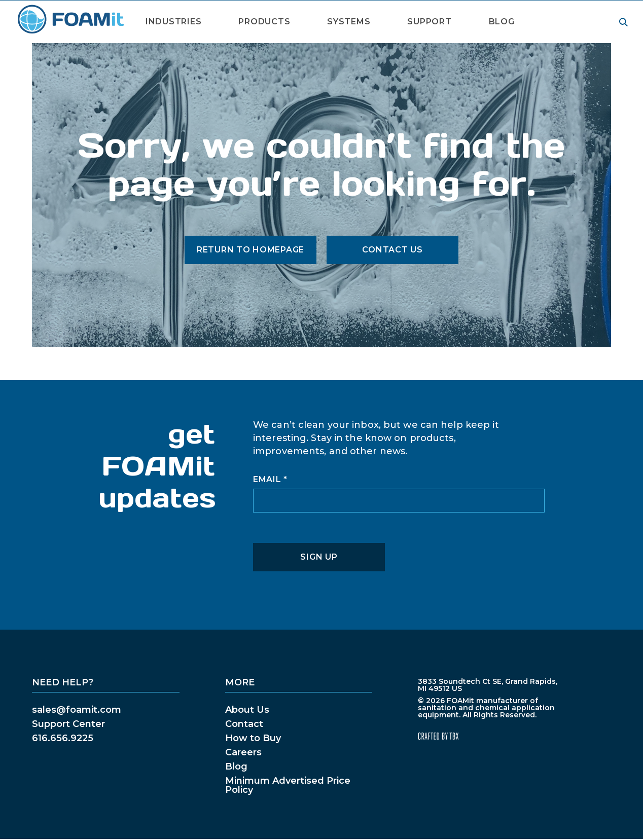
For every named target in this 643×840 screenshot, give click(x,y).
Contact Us (392, 250)
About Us (247, 710)
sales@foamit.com (77, 710)
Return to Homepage (251, 250)
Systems (349, 22)
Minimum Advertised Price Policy (288, 785)
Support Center (68, 724)
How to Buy (253, 738)
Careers (243, 752)
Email (270, 480)
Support (429, 22)
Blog (502, 22)
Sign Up (319, 557)
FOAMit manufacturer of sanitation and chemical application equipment (70, 20)
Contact (244, 724)
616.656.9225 (63, 738)
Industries (173, 22)
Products (264, 22)
